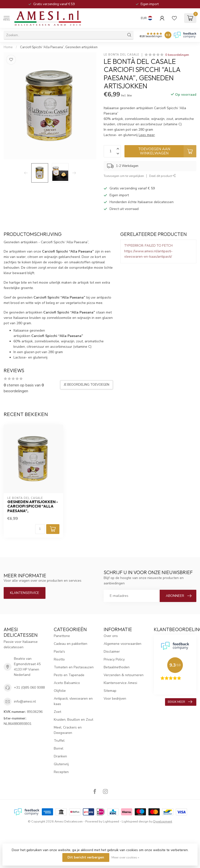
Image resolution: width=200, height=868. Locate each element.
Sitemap (110, 691)
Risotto (59, 659)
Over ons (111, 636)
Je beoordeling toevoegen (87, 385)
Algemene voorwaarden (122, 644)
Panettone (62, 636)
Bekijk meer (180, 702)
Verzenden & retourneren (124, 675)
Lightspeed (111, 821)
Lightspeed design (135, 821)
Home (8, 47)
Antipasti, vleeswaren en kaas (73, 701)
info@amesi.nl (25, 701)
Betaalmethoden (117, 667)
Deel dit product (162, 176)
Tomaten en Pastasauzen (74, 667)
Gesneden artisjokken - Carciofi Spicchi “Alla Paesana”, (33, 506)
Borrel (59, 748)
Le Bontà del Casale (122, 55)
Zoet (57, 712)
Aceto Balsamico (67, 683)
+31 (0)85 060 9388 (29, 688)
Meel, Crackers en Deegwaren (68, 730)
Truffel (59, 741)
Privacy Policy (114, 659)
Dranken (60, 756)
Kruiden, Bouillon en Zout (73, 720)
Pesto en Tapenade (69, 675)
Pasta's (59, 652)
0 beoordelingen (177, 55)
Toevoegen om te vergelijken (124, 176)
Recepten (61, 772)
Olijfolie (60, 691)
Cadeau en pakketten (71, 644)
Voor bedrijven (115, 699)
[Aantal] (40, 529)
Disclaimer (112, 652)
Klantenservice (25, 593)
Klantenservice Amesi (120, 683)
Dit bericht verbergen (86, 857)
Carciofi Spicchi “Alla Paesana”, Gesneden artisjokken (59, 47)
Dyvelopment (163, 821)
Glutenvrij (61, 764)
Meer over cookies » (125, 857)
